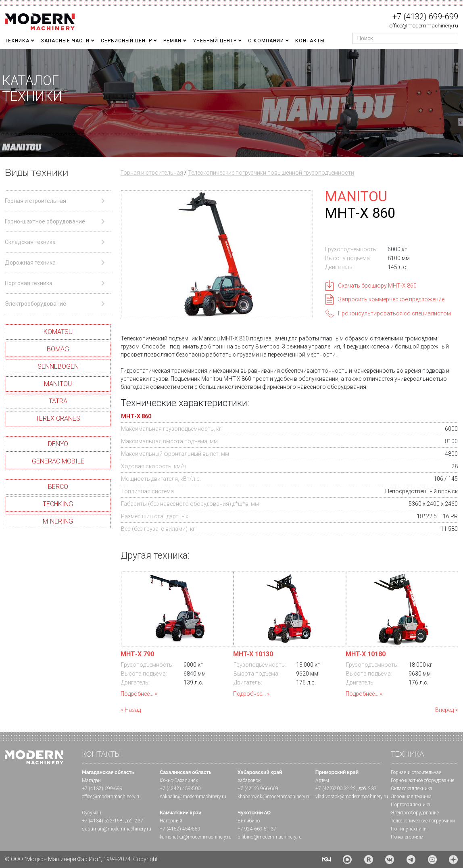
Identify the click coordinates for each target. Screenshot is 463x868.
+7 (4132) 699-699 (425, 17)
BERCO (58, 487)
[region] (231, 103)
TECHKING (58, 504)
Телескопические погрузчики (423, 821)
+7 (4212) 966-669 (258, 789)
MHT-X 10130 (253, 654)
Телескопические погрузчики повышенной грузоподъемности (271, 173)
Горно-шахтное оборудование (422, 780)
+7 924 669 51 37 (257, 829)
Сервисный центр (126, 41)
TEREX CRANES (58, 418)
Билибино (249, 821)
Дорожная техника (411, 797)
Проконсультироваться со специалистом (394, 313)
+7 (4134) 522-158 (102, 821)
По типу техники (409, 829)
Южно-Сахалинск (179, 780)
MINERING (58, 521)
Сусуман (92, 813)
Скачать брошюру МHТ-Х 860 (377, 286)
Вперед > (447, 710)
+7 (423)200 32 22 (336, 789)
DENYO (58, 444)
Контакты (310, 41)
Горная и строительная (152, 173)
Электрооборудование (415, 813)
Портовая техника (411, 805)
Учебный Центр (215, 41)
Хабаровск (249, 780)
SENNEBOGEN (58, 366)
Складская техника (412, 789)
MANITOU (58, 384)
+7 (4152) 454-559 (180, 829)
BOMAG (58, 349)
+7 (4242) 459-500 (180, 789)
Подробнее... (137, 694)
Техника (17, 41)
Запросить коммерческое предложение (391, 299)
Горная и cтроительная (416, 772)
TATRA (58, 401)
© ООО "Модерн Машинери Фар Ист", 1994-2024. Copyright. (82, 859)
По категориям (407, 837)
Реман (172, 41)
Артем (322, 780)
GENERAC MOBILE (58, 461)
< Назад (131, 710)
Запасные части (65, 41)
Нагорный (171, 821)
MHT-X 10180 (366, 654)
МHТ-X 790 (137, 654)
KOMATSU (58, 332)
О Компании (266, 41)
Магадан (91, 780)
